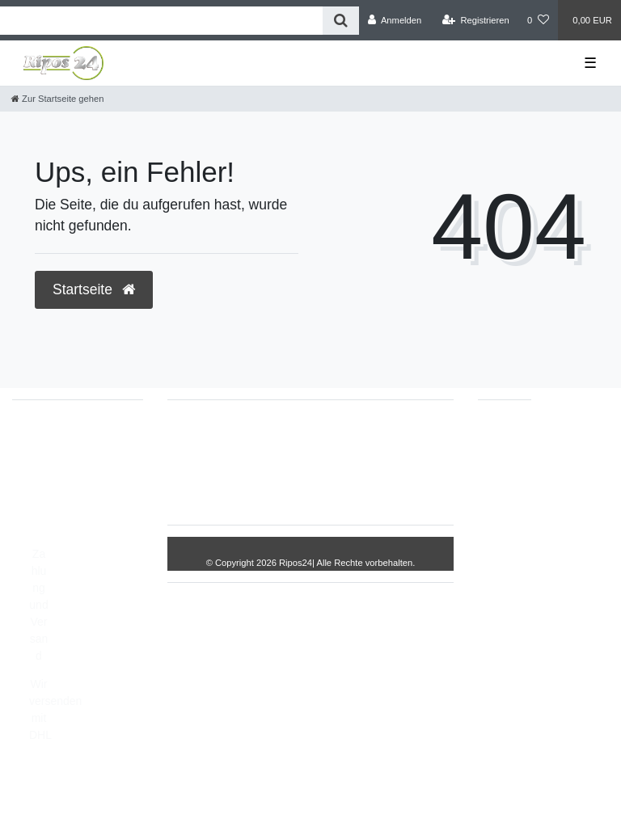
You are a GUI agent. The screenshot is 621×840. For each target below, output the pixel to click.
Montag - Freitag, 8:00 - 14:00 (71, 517)
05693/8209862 (68, 458)
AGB (343, 488)
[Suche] (341, 21)
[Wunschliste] (538, 20)
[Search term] (161, 21)
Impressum (355, 437)
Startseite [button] (94, 289)
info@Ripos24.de (73, 475)
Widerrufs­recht (267, 437)
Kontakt (396, 488)
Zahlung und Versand (38, 605)
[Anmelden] (395, 20)
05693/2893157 (68, 441)
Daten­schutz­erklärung (252, 488)
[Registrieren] (476, 20)
